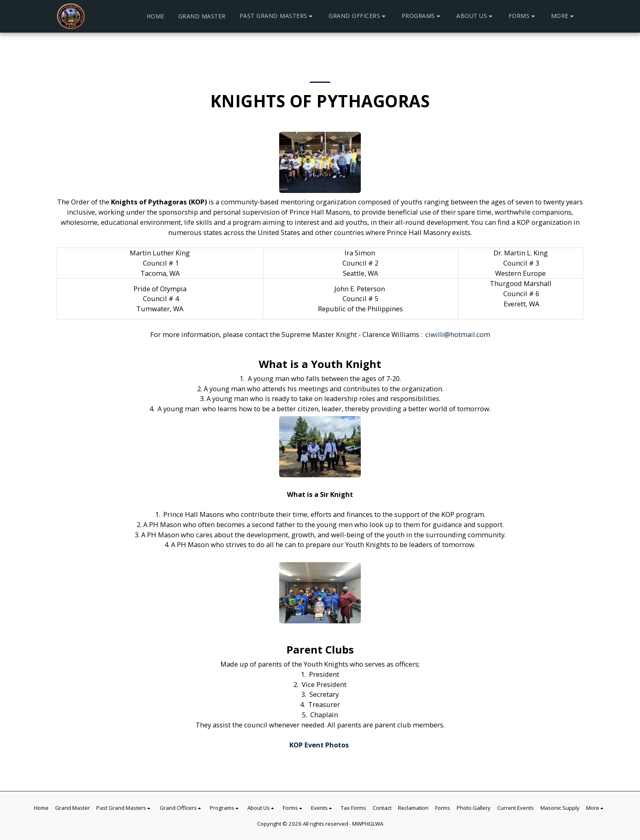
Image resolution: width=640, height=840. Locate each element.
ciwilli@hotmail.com (458, 334)
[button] (277, 16)
